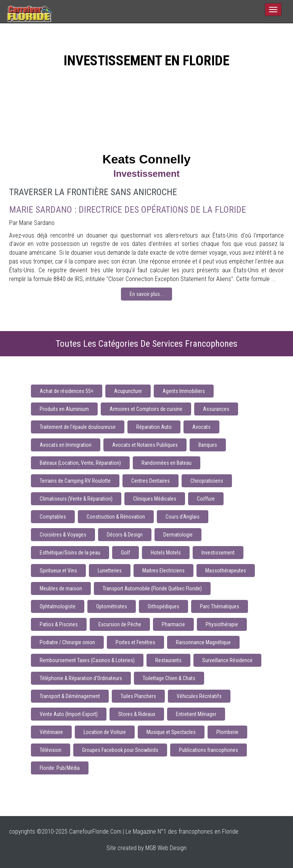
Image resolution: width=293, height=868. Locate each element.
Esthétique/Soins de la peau (70, 553)
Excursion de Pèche (120, 624)
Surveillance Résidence (227, 660)
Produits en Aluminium (64, 409)
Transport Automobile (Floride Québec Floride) (152, 588)
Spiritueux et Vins (58, 571)
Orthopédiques (163, 606)
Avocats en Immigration (66, 445)
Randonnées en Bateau (167, 463)
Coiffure (206, 499)
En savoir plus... (146, 294)
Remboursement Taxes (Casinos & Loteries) (87, 660)
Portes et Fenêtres (135, 642)
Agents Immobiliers (184, 391)
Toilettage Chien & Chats (169, 678)
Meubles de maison (61, 588)
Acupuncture (128, 391)
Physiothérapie (222, 624)
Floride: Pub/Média (60, 768)
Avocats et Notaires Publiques (145, 445)
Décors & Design (125, 535)
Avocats (201, 427)
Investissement (218, 553)
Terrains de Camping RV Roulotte (75, 481)
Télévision (51, 750)
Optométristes (112, 606)
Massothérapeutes (226, 571)
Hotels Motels (166, 553)
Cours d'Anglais (183, 517)
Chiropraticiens (207, 481)
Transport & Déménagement (70, 696)
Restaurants (168, 660)
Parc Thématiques (220, 606)
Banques (208, 445)
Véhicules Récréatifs (199, 696)
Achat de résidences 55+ (67, 391)
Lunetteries (110, 571)
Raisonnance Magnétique (203, 642)
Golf (126, 553)
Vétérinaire (51, 732)
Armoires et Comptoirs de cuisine (146, 409)
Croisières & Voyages (63, 535)
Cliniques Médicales (155, 499)
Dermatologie (178, 535)
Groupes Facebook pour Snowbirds (120, 750)
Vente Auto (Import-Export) (69, 714)
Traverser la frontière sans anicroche (93, 192)
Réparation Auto (154, 427)
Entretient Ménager (196, 714)
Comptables (53, 517)
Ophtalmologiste (58, 606)
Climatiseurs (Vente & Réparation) (76, 499)
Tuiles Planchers (138, 696)
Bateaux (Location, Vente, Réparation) (80, 463)
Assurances (216, 409)
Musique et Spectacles (171, 732)
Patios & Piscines (59, 624)
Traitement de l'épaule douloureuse (78, 427)
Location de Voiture (105, 732)
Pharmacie (173, 624)
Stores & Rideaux (137, 714)
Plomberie (227, 732)
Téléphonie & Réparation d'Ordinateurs (81, 678)
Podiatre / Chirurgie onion (67, 642)
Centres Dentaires (151, 481)
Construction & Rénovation (116, 517)
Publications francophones (208, 750)
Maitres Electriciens (163, 571)
